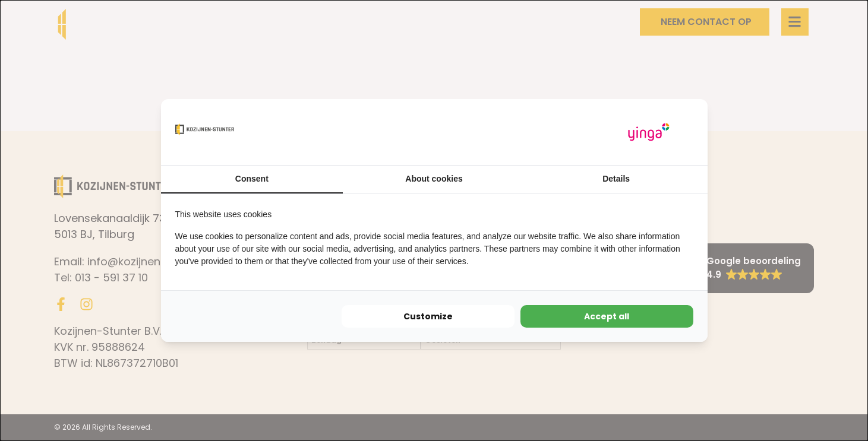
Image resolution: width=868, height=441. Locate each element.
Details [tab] (616, 179)
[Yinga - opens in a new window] (649, 132)
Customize (428, 316)
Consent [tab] (252, 179)
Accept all (607, 316)
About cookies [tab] (434, 179)
